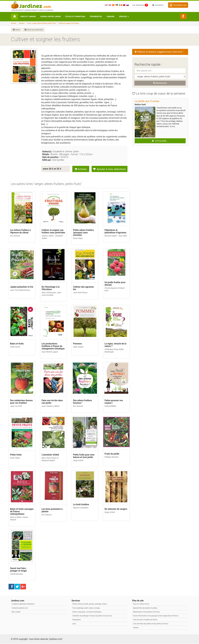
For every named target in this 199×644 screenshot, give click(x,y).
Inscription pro (178, 5)
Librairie (111, 17)
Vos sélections (140, 5)
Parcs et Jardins (28, 17)
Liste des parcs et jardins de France (145, 620)
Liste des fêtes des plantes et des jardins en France (151, 624)
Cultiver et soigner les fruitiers (69, 23)
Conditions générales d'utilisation (23, 604)
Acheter (81, 169)
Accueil (13, 23)
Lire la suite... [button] (160, 141)
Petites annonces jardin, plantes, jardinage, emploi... (90, 604)
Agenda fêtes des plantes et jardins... (146, 608)
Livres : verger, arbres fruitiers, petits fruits (42, 23)
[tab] (46, 184)
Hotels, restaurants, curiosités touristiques (87, 612)
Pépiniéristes (96, 17)
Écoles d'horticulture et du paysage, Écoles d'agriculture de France (156, 616)
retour (16, 30)
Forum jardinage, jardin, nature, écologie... (87, 608)
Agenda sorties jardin (50, 17)
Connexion (158, 5)
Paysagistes (76, 620)
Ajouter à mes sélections (109, 169)
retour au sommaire (34, 30)
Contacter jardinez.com (20, 608)
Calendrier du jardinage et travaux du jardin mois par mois (92, 616)
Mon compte (16, 612)
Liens (74, 624)
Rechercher (160, 83)
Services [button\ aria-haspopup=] (124, 17)
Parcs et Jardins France (141, 604)
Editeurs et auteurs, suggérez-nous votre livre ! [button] (159, 52)
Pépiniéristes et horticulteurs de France (146, 612)
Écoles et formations (75, 17)
